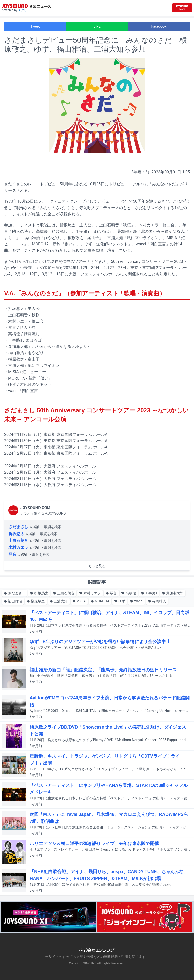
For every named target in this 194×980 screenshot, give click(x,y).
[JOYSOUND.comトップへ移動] (182, 8)
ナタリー (24, 10)
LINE (97, 26)
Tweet (35, 26)
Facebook (159, 26)
